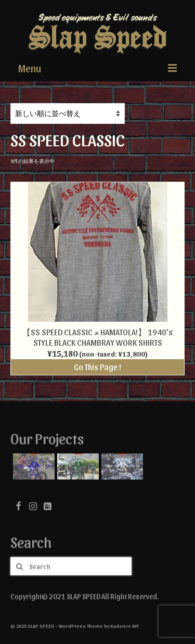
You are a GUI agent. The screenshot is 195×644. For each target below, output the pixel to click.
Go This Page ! (97, 367)
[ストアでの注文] (68, 113)
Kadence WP (125, 626)
